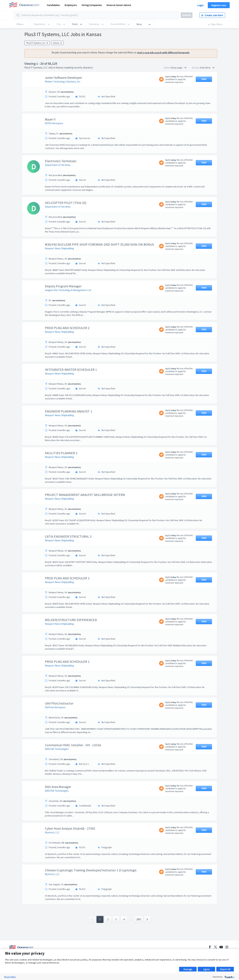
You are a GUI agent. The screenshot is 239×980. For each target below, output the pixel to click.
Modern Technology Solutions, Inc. (63, 82)
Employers (71, 5)
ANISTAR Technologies (57, 749)
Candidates (53, 5)
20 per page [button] (178, 68)
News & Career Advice (119, 5)
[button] (77, 24)
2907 (139, 919)
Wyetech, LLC (52, 832)
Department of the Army (58, 165)
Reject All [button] (225, 969)
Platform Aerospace (55, 707)
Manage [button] (188, 969)
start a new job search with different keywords (163, 52)
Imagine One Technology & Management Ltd (68, 290)
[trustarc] (229, 977)
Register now (219, 5)
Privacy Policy (10, 977)
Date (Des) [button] (207, 68)
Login (200, 5)
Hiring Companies (92, 5)
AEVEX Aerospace (54, 123)
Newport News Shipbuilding (59, 248)
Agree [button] (207, 969)
